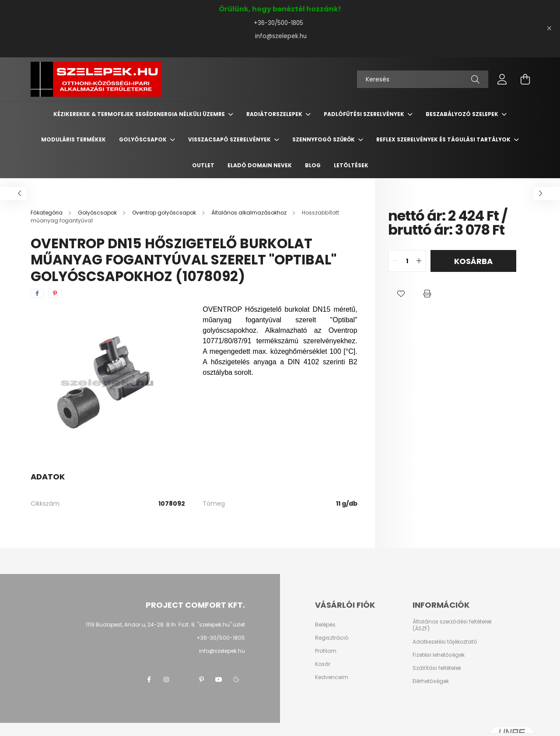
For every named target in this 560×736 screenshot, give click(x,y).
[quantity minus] (395, 261)
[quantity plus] (419, 261)
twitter (184, 680)
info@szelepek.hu (280, 36)
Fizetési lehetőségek (439, 655)
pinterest (201, 680)
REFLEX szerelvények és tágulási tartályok (444, 139)
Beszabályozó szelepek (463, 114)
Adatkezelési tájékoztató (445, 642)
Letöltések (351, 165)
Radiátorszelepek (275, 114)
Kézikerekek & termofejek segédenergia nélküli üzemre (140, 114)
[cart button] (525, 79)
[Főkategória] (47, 213)
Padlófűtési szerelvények (365, 114)
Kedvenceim (332, 677)
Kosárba (473, 261)
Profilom (326, 651)
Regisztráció (332, 638)
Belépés (325, 625)
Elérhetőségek (431, 681)
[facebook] (37, 293)
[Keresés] (423, 79)
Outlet (203, 165)
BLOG (313, 165)
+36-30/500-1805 (280, 23)
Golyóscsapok (143, 139)
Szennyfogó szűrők (324, 139)
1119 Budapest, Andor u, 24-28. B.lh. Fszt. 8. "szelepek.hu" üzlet (165, 625)
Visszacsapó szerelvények (230, 139)
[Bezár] (549, 28)
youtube (219, 680)
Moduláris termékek (73, 139)
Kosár (323, 664)
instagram (166, 680)
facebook (149, 680)
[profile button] (502, 79)
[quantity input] (407, 261)
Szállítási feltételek (437, 668)
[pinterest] (55, 293)
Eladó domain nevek (260, 165)
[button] (401, 294)
